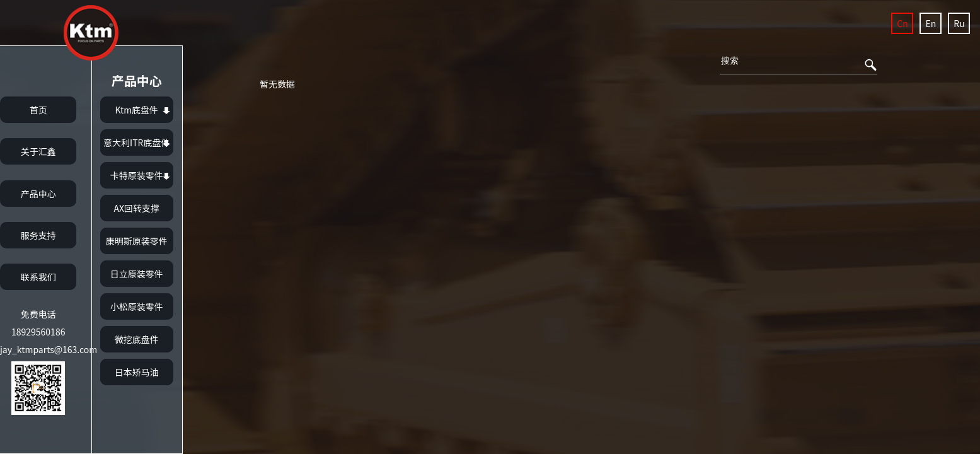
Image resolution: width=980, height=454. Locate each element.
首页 (38, 110)
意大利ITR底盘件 (136, 143)
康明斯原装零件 (137, 241)
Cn (902, 23)
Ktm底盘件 (136, 110)
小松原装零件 (137, 306)
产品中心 (38, 194)
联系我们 (38, 277)
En (931, 23)
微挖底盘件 (137, 339)
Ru (959, 23)
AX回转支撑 (136, 208)
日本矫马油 (137, 372)
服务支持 (38, 235)
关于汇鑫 (38, 151)
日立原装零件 (137, 274)
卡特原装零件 (137, 175)
